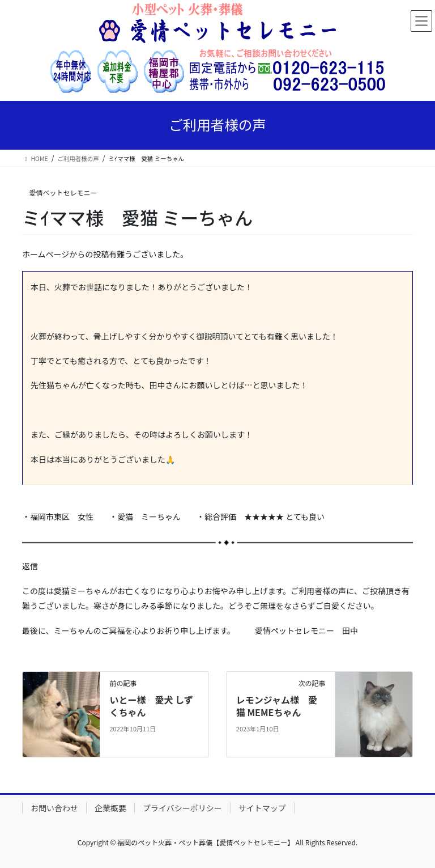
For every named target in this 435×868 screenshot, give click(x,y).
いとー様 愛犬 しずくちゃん (151, 706)
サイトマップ (262, 808)
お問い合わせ (54, 808)
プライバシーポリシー (182, 808)
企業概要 (110, 808)
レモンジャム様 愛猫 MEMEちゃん (277, 706)
